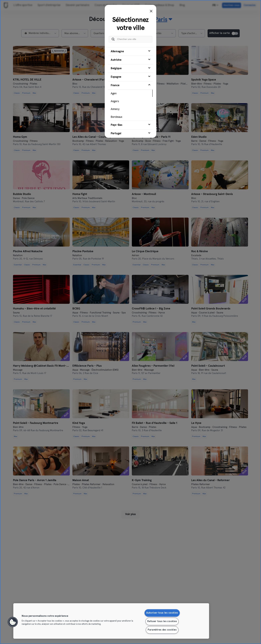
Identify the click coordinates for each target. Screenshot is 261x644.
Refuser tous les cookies (162, 621)
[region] (111, 621)
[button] (13, 622)
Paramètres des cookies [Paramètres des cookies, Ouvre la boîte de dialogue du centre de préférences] (162, 630)
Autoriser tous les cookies (162, 613)
